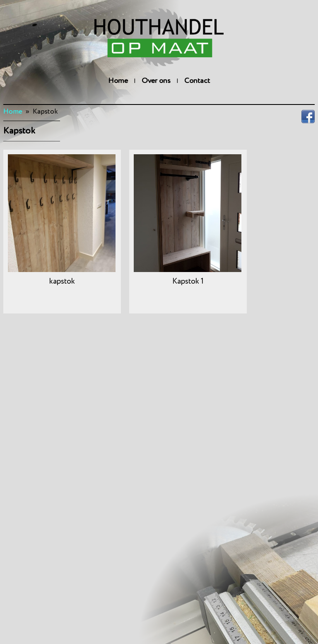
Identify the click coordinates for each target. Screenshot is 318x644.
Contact (197, 81)
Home (118, 81)
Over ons (156, 81)
